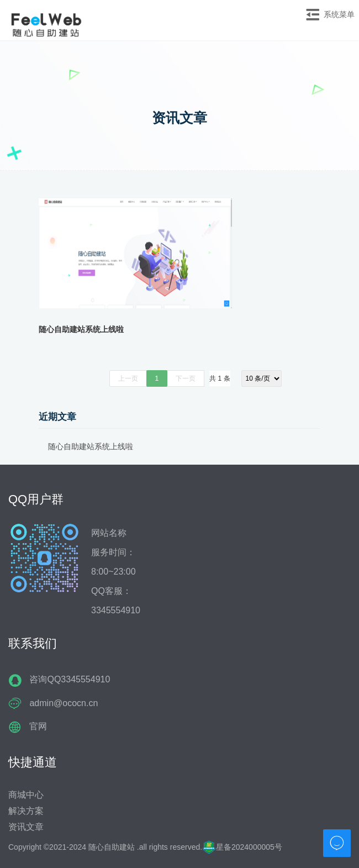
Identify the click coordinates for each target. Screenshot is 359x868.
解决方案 (26, 811)
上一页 (128, 378)
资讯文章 (26, 827)
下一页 (186, 378)
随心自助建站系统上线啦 (81, 329)
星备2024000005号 (242, 847)
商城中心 (26, 795)
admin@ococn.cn (64, 703)
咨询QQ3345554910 (70, 679)
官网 (38, 726)
